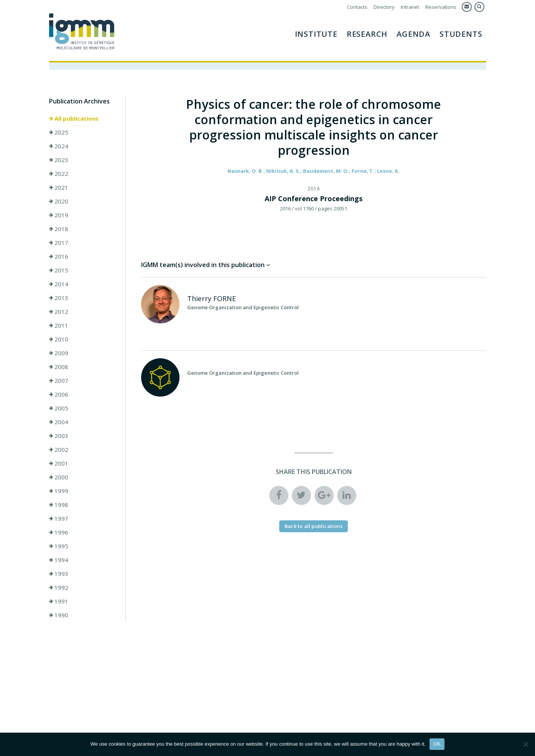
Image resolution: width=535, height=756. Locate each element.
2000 (59, 477)
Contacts (357, 7)
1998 (59, 505)
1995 (59, 546)
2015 (59, 270)
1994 (59, 560)
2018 (59, 229)
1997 (59, 518)
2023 (59, 160)
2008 (59, 367)
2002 (59, 449)
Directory (384, 7)
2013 (59, 298)
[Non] (525, 744)
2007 (59, 380)
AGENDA (413, 34)
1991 (59, 601)
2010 (59, 339)
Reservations (441, 7)
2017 (59, 243)
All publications (74, 118)
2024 (59, 146)
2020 (59, 201)
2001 (59, 463)
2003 (59, 436)
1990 (59, 615)
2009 (59, 353)
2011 (59, 325)
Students (461, 34)
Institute (316, 34)
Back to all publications (314, 526)
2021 (59, 187)
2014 (59, 284)
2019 (59, 215)
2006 (59, 394)
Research (367, 34)
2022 (59, 174)
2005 (59, 408)
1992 (59, 587)
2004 (59, 422)
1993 (59, 574)
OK (437, 744)
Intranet (410, 7)
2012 (59, 312)
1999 (59, 491)
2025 (59, 132)
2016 (59, 256)
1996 (59, 532)
